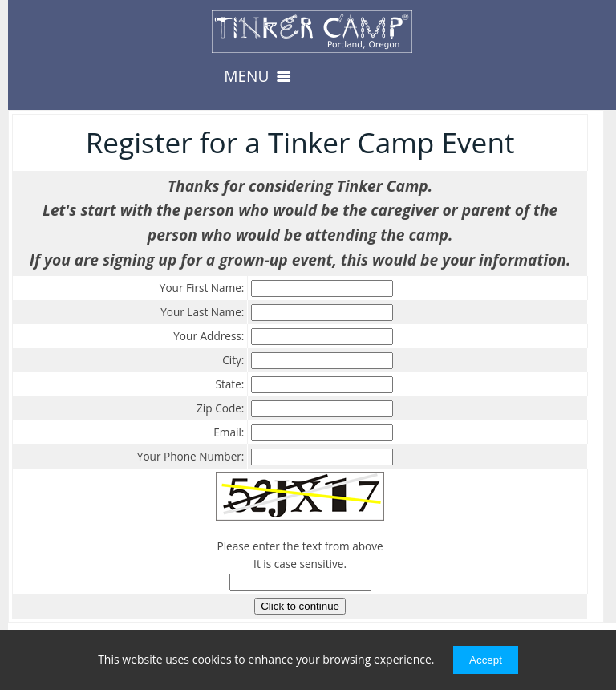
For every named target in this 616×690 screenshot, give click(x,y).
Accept (486, 660)
